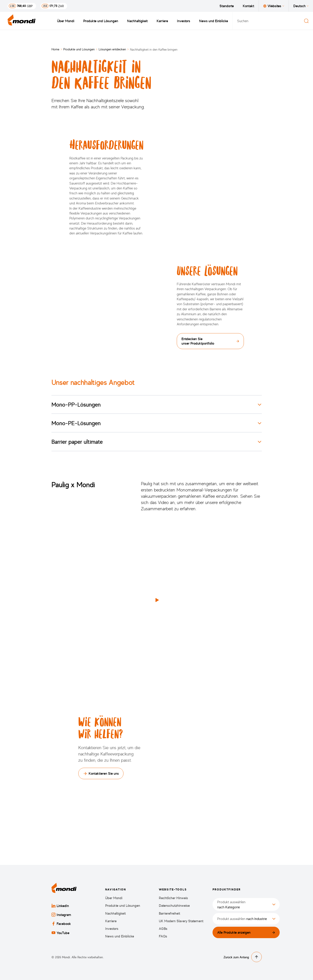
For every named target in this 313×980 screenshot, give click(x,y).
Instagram (61, 915)
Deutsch (301, 6)
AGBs (163, 929)
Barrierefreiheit (169, 913)
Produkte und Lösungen (101, 21)
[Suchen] (306, 21)
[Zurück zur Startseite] (22, 21)
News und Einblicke (214, 21)
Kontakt (248, 6)
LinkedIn (60, 906)
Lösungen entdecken (112, 49)
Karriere (162, 21)
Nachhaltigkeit (137, 21)
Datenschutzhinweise (174, 906)
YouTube (60, 933)
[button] (157, 600)
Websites (274, 6)
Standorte (227, 6)
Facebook (61, 924)
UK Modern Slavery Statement (181, 921)
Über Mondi (66, 21)
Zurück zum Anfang (243, 957)
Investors (184, 21)
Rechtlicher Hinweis (173, 898)
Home (55, 49)
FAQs (163, 936)
